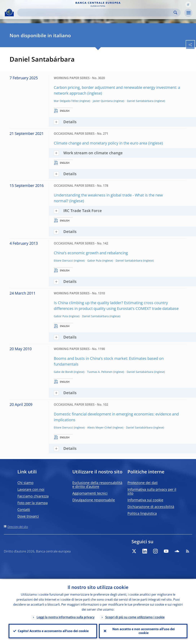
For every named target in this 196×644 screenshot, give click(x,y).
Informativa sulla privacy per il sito (152, 491)
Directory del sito (18, 527)
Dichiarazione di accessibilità (151, 507)
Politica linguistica (142, 513)
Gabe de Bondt (63, 372)
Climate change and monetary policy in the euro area (100, 143)
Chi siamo (25, 483)
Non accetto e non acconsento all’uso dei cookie (143, 631)
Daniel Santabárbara (140, 101)
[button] (188, 4)
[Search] (96, 13)
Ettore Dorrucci (63, 260)
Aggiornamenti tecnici (90, 493)
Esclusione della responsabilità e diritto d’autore (97, 485)
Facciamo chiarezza (33, 496)
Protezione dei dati (143, 483)
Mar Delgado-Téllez (66, 101)
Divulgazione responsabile (94, 500)
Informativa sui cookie (145, 500)
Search (175, 13)
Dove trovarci (28, 516)
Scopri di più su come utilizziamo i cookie (135, 617)
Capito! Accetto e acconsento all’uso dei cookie (53, 631)
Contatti (24, 509)
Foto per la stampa (33, 503)
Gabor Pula (94, 260)
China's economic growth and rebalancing (91, 253)
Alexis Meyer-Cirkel (100, 427)
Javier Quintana (103, 101)
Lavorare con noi (31, 489)
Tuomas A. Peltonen (100, 372)
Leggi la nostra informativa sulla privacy (66, 617)
